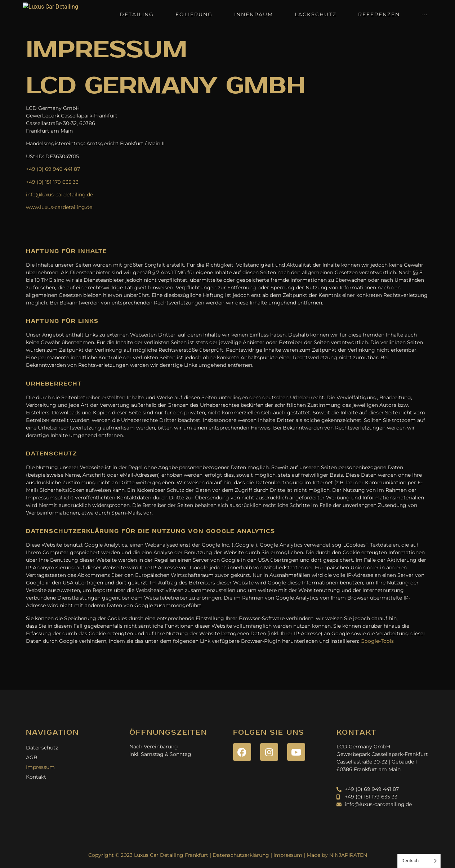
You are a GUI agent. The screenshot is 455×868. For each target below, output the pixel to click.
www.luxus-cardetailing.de (59, 207)
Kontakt (36, 777)
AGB (32, 757)
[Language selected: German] (419, 861)
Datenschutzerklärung (241, 855)
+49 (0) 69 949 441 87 (53, 169)
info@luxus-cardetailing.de (59, 195)
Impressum (40, 767)
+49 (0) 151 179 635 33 (52, 182)
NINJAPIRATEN (348, 855)
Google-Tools (377, 641)
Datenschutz (42, 748)
